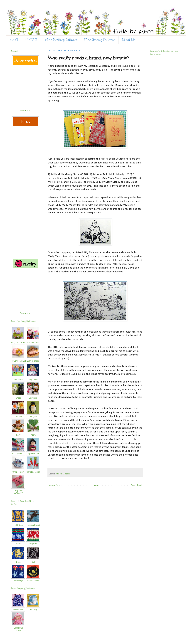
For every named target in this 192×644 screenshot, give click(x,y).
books (67, 474)
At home (60, 474)
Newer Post (55, 485)
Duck (18, 561)
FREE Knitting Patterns (61, 40)
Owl (33, 561)
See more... (26, 111)
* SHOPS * (32, 40)
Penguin (33, 415)
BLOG (14, 40)
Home (96, 485)
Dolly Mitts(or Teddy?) (18, 491)
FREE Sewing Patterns (100, 40)
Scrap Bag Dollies (18, 628)
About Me (129, 40)
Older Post (136, 485)
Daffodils (18, 415)
